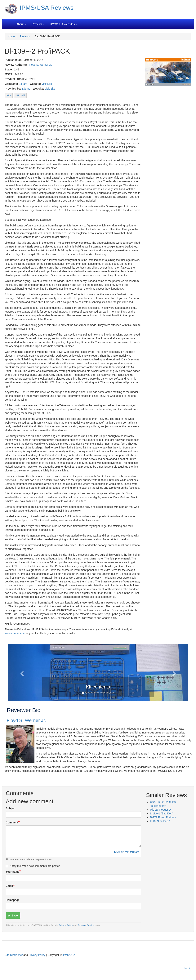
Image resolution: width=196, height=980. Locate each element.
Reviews (25, 36)
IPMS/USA (69, 955)
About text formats (126, 852)
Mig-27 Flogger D (160, 810)
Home (11, 36)
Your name (13, 872)
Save (13, 915)
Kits (9, 95)
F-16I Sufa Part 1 (160, 821)
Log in (188, 968)
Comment (12, 822)
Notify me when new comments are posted (33, 866)
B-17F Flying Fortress (163, 817)
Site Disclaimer (14, 955)
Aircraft (20, 95)
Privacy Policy (66, 925)
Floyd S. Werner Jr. (40, 65)
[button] (22, 672)
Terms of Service (86, 925)
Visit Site (47, 84)
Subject (11, 808)
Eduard (23, 84)
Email (9, 886)
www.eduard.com (15, 633)
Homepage (13, 900)
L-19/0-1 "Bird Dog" (162, 813)
